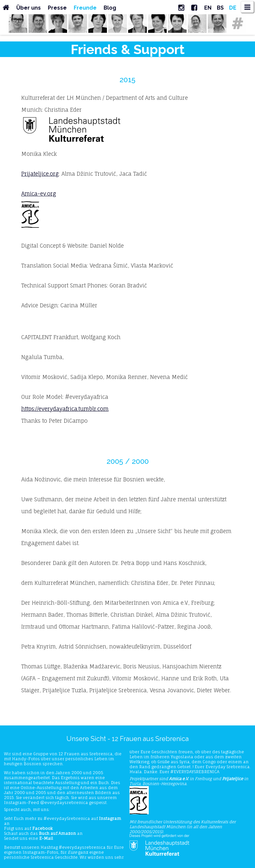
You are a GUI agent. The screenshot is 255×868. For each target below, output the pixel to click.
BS (220, 8)
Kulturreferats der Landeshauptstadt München (183, 824)
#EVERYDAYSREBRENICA (195, 772)
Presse (57, 8)
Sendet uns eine (29, 838)
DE (233, 8)
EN (208, 8)
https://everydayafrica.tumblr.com (65, 409)
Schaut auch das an (43, 833)
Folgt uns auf (28, 828)
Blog (110, 8)
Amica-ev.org (39, 194)
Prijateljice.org (40, 174)
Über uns (29, 8)
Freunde (85, 8)
